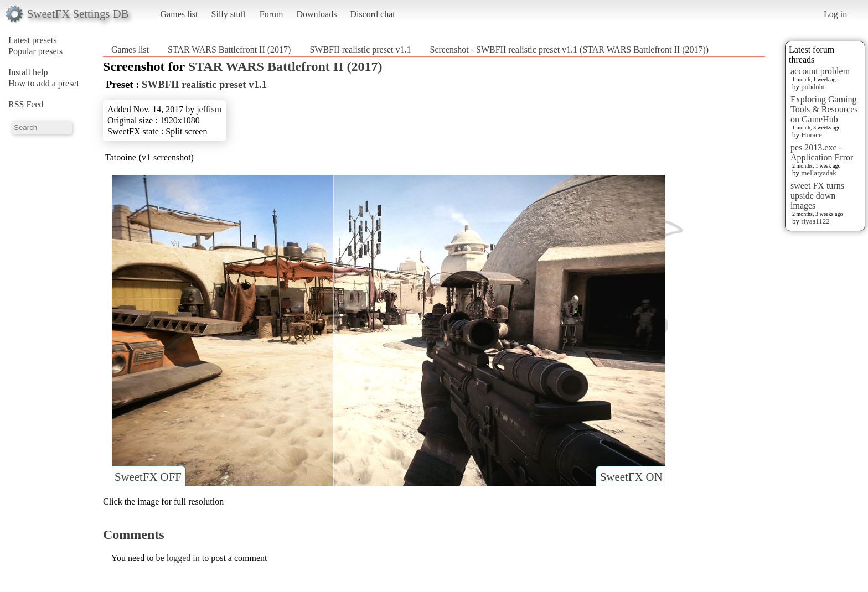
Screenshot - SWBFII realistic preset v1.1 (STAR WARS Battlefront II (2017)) (569, 50)
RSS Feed (26, 104)
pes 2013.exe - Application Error (822, 152)
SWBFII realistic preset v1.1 (360, 50)
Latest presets (33, 40)
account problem (820, 71)
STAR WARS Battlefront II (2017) (229, 50)
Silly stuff (229, 14)
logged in (183, 558)
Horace (812, 135)
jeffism (209, 109)
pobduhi (813, 87)
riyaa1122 (815, 221)
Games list (179, 14)
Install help (28, 72)
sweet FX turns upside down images (817, 196)
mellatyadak (819, 173)
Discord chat (372, 14)
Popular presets (35, 51)
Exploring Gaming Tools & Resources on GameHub (824, 109)
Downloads (316, 14)
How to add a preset (44, 83)
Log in (835, 14)
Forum (272, 14)
